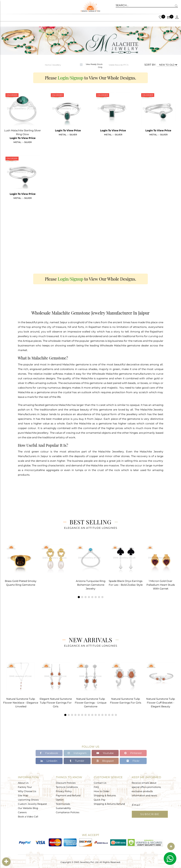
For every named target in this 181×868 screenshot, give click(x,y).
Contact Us (100, 783)
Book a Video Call (28, 816)
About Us (23, 783)
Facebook (49, 753)
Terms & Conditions (67, 787)
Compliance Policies (68, 812)
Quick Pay (100, 799)
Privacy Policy (64, 791)
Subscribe (150, 814)
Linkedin (49, 761)
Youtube (105, 753)
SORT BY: (150, 65)
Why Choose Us (27, 791)
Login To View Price (23, 138)
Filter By (7, 862)
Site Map (23, 795)
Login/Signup (70, 78)
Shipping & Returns (105, 795)
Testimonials (63, 804)
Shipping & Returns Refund (109, 804)
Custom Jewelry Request (32, 804)
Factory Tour (25, 787)
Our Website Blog (28, 808)
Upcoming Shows (28, 799)
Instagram (77, 753)
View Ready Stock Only (94, 66)
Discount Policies (66, 783)
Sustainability (63, 808)
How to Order (102, 791)
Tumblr (77, 761)
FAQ (96, 787)
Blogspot (105, 761)
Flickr (133, 761)
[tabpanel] (21, 564)
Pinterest (133, 753)
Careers (22, 812)
